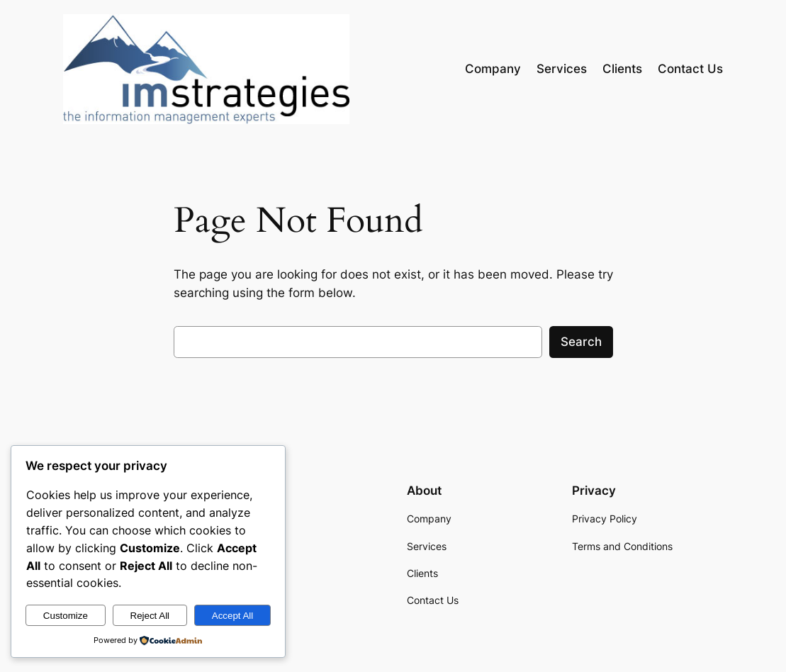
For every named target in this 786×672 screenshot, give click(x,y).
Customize (66, 616)
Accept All (233, 616)
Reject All (150, 616)
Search (581, 342)
